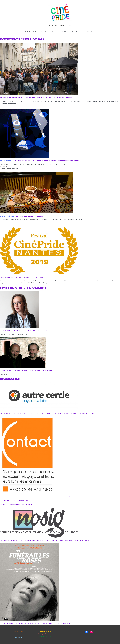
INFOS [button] (81, 32)
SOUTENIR (74, 32)
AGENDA (35, 32)
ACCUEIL (28, 32)
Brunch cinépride (8, 216)
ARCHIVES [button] (54, 32)
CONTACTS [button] (90, 32)
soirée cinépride (8, 161)
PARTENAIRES (65, 32)
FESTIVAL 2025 (44, 32)
